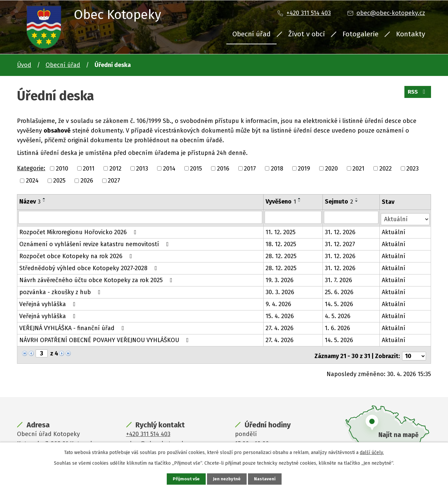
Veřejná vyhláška (49, 302)
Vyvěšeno (281, 202)
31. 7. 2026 (339, 278)
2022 (386, 168)
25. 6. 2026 (340, 290)
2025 (59, 181)
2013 (142, 168)
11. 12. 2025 (281, 231)
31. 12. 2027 (341, 243)
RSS (417, 94)
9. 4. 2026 (279, 302)
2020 (332, 168)
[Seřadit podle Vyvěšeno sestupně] (300, 201)
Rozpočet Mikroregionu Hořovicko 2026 (79, 231)
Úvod (24, 65)
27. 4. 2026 (280, 326)
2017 (250, 168)
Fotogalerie (360, 34)
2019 (304, 168)
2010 (62, 168)
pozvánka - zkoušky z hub (61, 290)
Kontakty (411, 34)
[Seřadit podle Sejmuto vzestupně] (357, 199)
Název (30, 202)
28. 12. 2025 (281, 254)
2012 (115, 168)
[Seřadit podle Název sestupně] (44, 201)
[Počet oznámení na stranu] (414, 352)
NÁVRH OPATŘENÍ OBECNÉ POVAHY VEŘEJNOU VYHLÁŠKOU (105, 338)
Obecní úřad (251, 34)
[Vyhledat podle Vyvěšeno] (294, 217)
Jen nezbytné (227, 479)
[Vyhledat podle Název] (140, 217)
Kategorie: (31, 168)
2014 (169, 168)
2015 (196, 168)
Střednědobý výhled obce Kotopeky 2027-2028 (90, 266)
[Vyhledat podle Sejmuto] (352, 217)
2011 (89, 168)
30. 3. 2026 (280, 290)
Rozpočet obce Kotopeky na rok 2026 (77, 254)
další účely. (372, 452)
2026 (87, 181)
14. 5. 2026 (340, 302)
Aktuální (394, 231)
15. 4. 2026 (280, 314)
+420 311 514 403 (309, 13)
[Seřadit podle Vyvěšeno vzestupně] (300, 199)
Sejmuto (340, 202)
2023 (413, 168)
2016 (223, 168)
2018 (277, 168)
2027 (114, 181)
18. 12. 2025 (281, 243)
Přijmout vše (186, 479)
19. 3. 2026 (280, 278)
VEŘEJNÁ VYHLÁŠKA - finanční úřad (73, 326)
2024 (32, 181)
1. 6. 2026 (338, 326)
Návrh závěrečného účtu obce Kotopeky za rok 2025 (97, 278)
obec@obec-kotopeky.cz (391, 13)
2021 (358, 168)
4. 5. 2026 (338, 314)
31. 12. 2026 (341, 231)
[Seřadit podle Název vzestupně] (44, 199)
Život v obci (307, 34)
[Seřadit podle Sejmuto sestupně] (357, 201)
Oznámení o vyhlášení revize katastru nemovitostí (95, 243)
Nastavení (265, 479)
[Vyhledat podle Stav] (405, 217)
